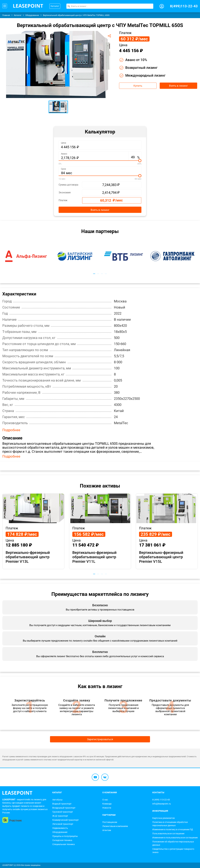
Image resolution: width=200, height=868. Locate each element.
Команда (107, 804)
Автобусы (57, 800)
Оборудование (60, 832)
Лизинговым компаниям (115, 826)
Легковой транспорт (63, 824)
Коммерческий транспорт (66, 820)
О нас (105, 800)
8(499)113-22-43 (184, 6)
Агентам (107, 830)
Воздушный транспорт (64, 808)
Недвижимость (60, 828)
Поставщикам (110, 822)
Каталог (55, 6)
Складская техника (62, 840)
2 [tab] (98, 274)
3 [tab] (102, 274)
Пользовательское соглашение (168, 834)
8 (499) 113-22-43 (161, 800)
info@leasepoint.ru (162, 804)
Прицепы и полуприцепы (65, 836)
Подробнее (11, 430)
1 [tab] (94, 274)
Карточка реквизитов (164, 818)
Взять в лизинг (178, 86)
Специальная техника (64, 844)
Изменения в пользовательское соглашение (175, 838)
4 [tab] (106, 274)
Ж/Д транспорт (60, 816)
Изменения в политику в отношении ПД (173, 829)
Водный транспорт (62, 804)
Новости (107, 808)
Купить (138, 86)
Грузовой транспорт (63, 812)
